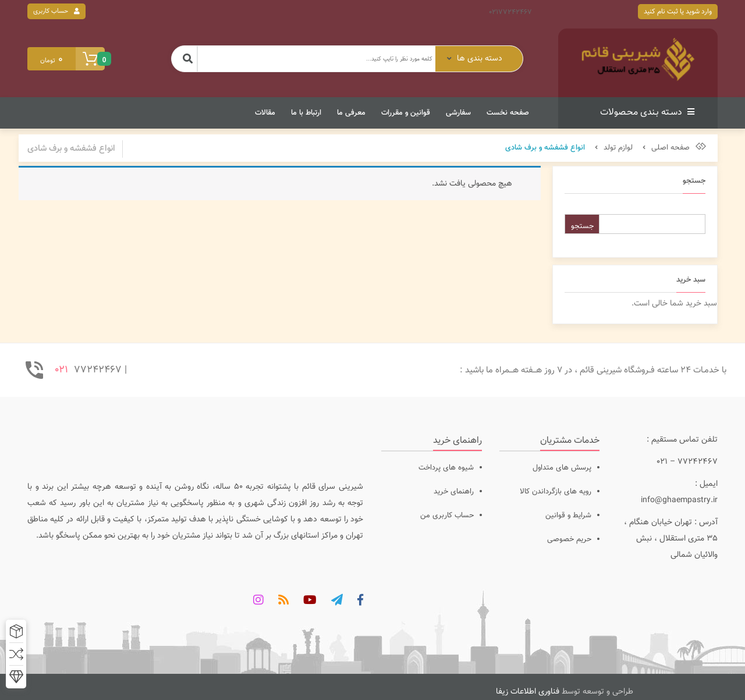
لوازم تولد (618, 148)
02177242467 (510, 12)
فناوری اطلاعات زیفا (528, 692)
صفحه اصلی (670, 148)
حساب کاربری (51, 11)
